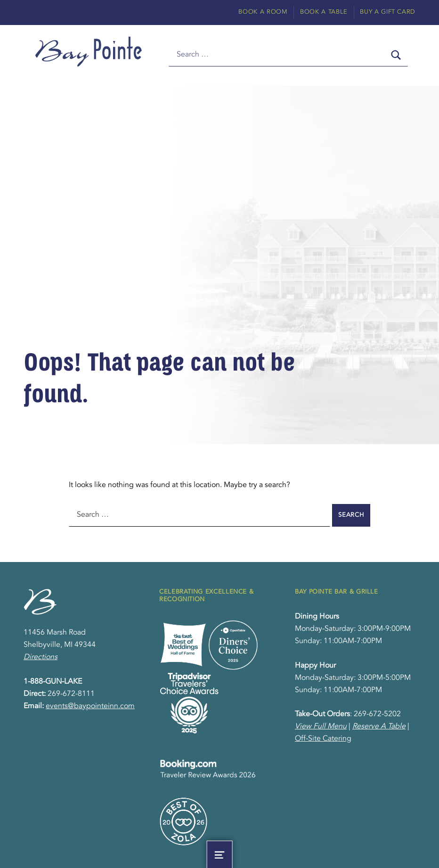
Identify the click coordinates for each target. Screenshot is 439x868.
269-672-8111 (71, 694)
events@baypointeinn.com (90, 706)
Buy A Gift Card (388, 12)
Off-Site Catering (323, 739)
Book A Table (324, 12)
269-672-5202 (377, 714)
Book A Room (263, 12)
